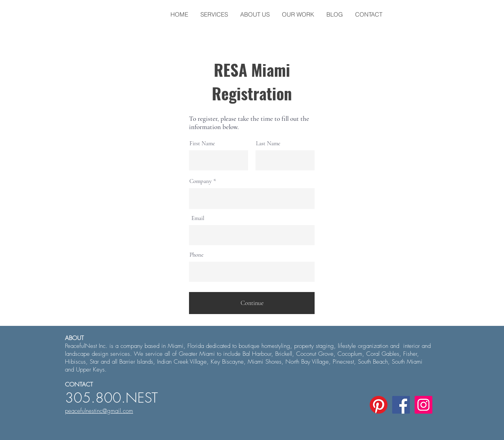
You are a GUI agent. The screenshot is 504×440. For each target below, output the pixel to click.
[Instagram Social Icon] (423, 405)
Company (201, 181)
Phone (196, 255)
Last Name (268, 143)
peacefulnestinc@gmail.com (99, 411)
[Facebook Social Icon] (401, 405)
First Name (202, 143)
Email (198, 218)
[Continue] (252, 303)
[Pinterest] (379, 405)
